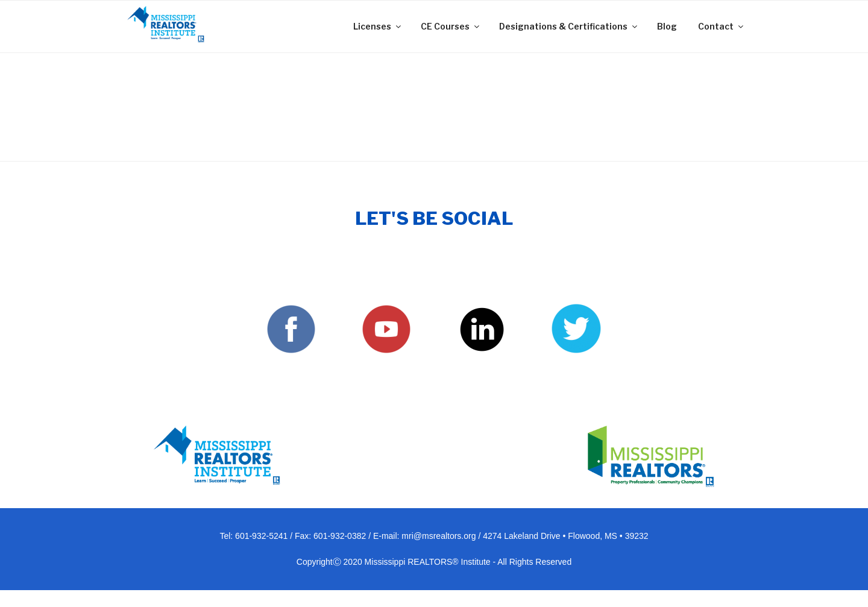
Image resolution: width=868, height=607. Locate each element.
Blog (667, 26)
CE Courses (451, 26)
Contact (722, 26)
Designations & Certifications (569, 26)
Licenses (378, 26)
